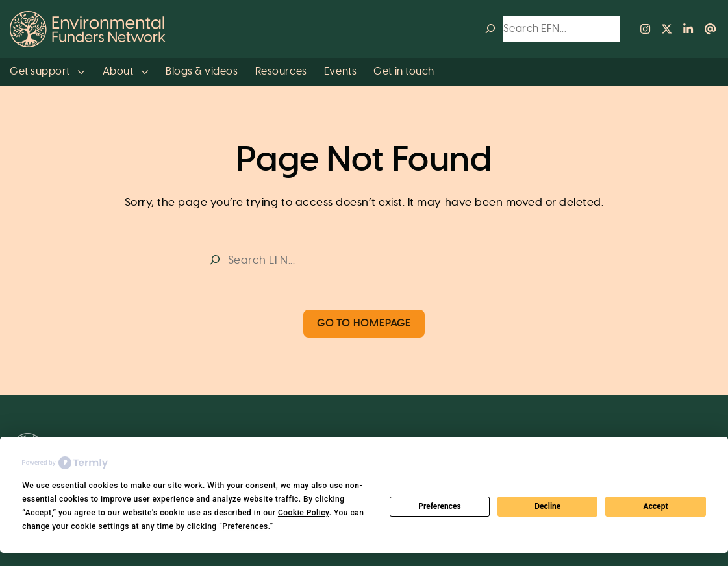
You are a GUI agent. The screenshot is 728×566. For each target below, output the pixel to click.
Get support (47, 72)
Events (340, 72)
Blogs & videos (202, 72)
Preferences (440, 506)
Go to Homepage (364, 324)
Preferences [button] (245, 526)
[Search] (490, 29)
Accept (656, 506)
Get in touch (404, 72)
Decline (547, 506)
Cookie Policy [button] (304, 513)
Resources (281, 72)
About (126, 72)
